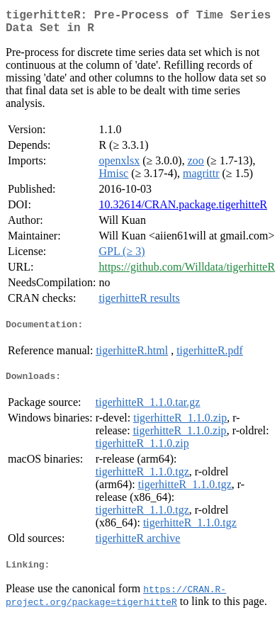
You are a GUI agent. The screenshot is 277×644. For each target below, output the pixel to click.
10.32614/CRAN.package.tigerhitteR (183, 210)
